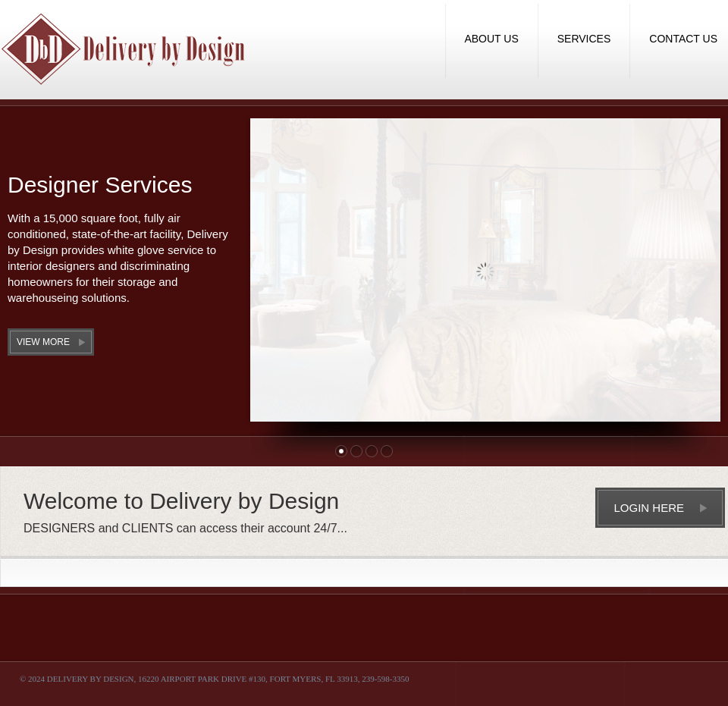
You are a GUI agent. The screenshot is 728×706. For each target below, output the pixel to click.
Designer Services (100, 185)
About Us (491, 39)
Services (584, 39)
